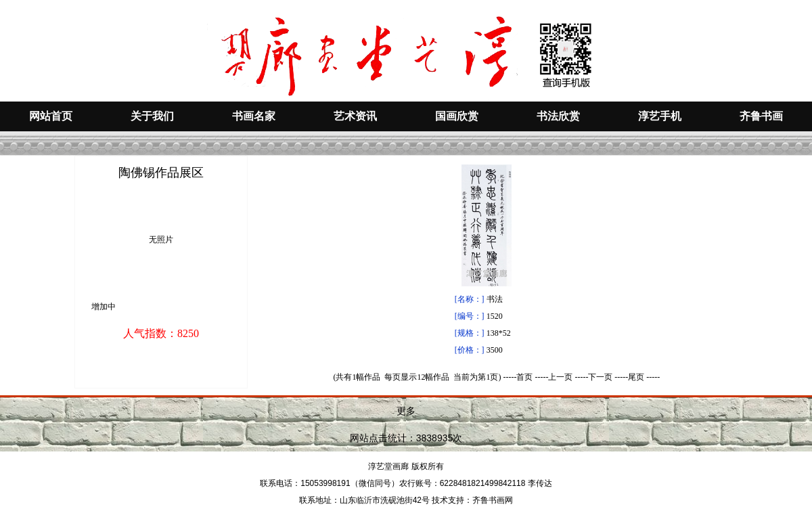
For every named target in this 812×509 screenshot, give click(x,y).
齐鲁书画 (761, 116)
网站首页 (51, 116)
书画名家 (254, 116)
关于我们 (152, 116)
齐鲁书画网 (493, 500)
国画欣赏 (457, 116)
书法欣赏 (558, 116)
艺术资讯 (355, 116)
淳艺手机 (660, 116)
